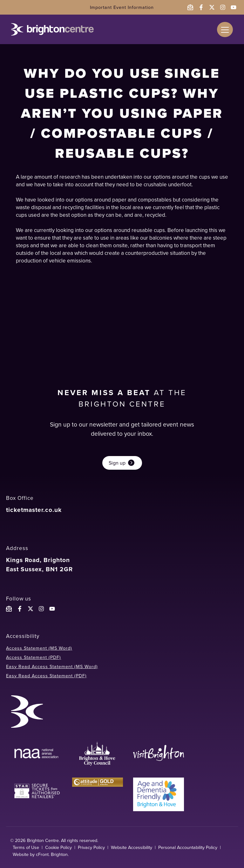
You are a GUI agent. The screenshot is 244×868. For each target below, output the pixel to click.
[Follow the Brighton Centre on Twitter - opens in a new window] (212, 7)
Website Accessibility (132, 847)
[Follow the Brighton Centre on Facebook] (20, 609)
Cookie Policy (58, 847)
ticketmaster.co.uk (34, 510)
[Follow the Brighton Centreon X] (30, 609)
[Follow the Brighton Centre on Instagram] (41, 609)
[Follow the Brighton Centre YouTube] (52, 609)
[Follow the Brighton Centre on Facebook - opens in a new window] (201, 7)
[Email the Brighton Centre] (190, 7)
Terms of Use (26, 847)
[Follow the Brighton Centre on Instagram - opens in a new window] (223, 7)
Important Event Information (122, 7)
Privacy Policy (91, 847)
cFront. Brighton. (52, 854)
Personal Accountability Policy (188, 847)
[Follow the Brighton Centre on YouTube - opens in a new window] (234, 7)
